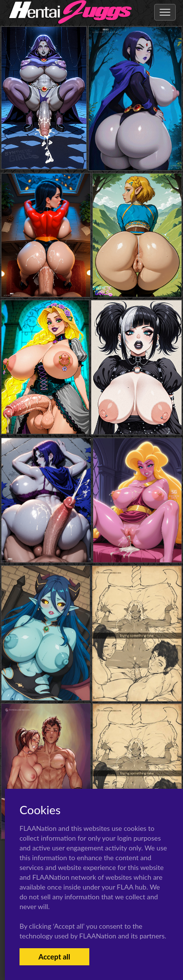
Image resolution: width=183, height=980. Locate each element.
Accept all (54, 957)
